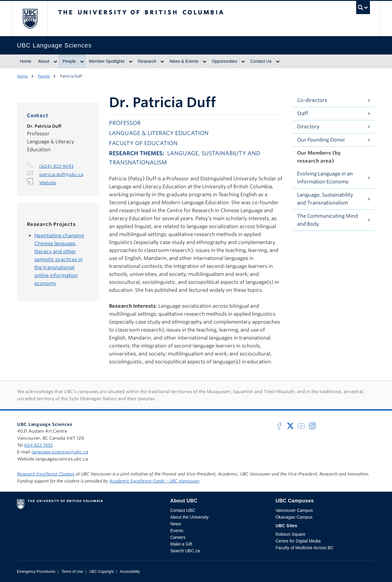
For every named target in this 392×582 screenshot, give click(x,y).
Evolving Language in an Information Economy (325, 178)
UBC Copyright (101, 572)
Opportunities (224, 61)
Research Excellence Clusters (46, 474)
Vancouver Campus (294, 510)
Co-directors (312, 100)
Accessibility (130, 572)
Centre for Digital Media (298, 541)
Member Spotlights (107, 61)
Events (177, 531)
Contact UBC (183, 510)
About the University (189, 517)
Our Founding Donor (321, 140)
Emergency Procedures (36, 572)
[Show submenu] (55, 62)
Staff (303, 113)
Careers (178, 537)
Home (26, 61)
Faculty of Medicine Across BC (305, 548)
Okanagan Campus (294, 517)
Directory (308, 127)
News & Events (184, 61)
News (176, 524)
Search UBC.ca (185, 551)
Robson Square (290, 534)
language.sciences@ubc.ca (60, 452)
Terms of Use (72, 572)
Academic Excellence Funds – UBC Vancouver (154, 481)
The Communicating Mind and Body (328, 220)
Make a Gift (181, 544)
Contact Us (261, 61)
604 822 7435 (38, 445)
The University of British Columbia (30, 19)
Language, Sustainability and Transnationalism (325, 199)
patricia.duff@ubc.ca (61, 175)
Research (147, 61)
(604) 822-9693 (56, 166)
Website (48, 183)
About (44, 61)
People (69, 61)
